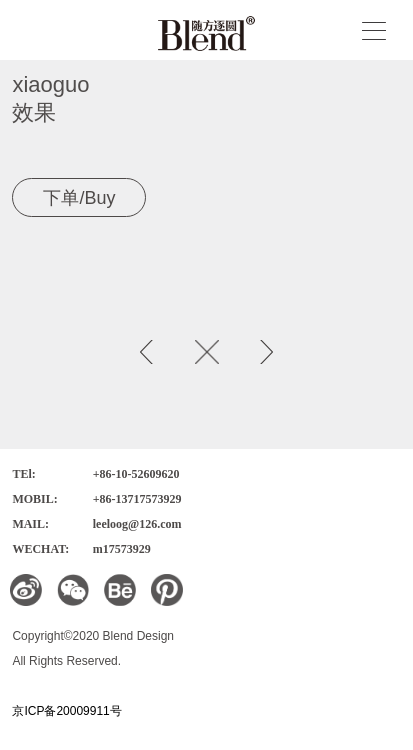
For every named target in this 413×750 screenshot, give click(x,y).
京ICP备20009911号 (66, 711)
